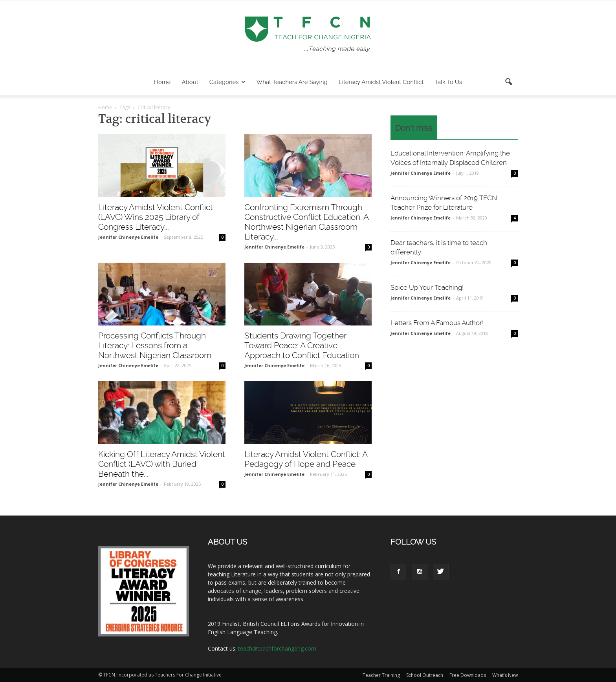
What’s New (505, 675)
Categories (227, 82)
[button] (508, 82)
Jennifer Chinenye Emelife (128, 237)
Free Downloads (468, 675)
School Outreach (425, 675)
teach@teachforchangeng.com (277, 648)
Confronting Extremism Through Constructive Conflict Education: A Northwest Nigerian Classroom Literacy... (306, 222)
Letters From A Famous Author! (437, 323)
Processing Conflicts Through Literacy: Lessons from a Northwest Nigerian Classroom (155, 345)
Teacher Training (381, 675)
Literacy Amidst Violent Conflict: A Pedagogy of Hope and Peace (306, 459)
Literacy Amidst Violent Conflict (381, 82)
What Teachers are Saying (292, 82)
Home (162, 82)
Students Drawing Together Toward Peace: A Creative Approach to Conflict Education (302, 345)
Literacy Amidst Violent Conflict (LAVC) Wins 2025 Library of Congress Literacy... (156, 217)
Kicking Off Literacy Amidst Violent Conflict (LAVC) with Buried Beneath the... (162, 464)
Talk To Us (448, 82)
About (190, 82)
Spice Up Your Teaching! (427, 287)
